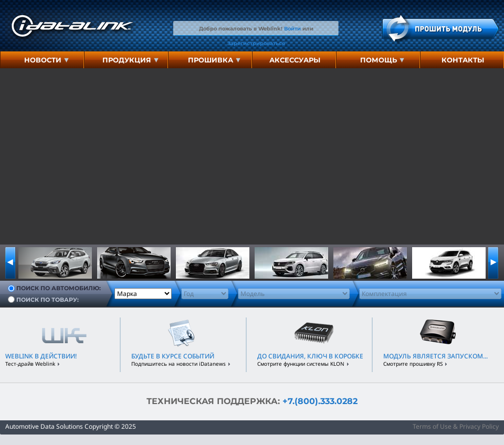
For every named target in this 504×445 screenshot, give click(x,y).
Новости (46, 60)
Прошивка (214, 60)
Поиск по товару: (48, 299)
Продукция (130, 60)
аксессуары (295, 60)
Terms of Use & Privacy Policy (456, 426)
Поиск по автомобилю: (59, 288)
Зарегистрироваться (256, 43)
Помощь (382, 60)
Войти (292, 28)
